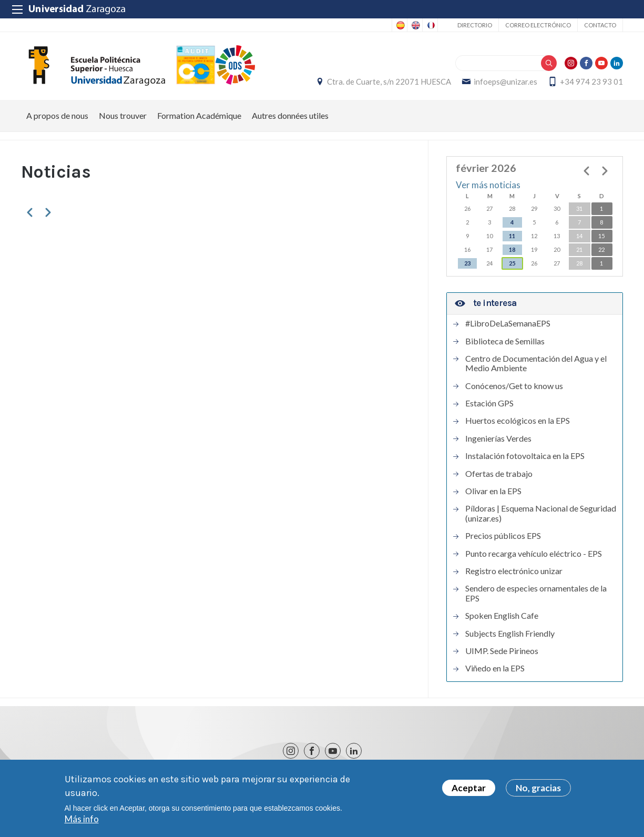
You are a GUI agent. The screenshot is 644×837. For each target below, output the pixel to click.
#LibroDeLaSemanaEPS (508, 323)
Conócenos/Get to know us (514, 386)
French (430, 25)
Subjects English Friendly (510, 634)
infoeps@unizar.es (505, 81)
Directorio (475, 25)
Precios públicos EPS (503, 536)
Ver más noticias (488, 185)
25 (512, 263)
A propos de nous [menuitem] (57, 115)
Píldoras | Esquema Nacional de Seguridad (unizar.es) (541, 513)
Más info (82, 820)
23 (467, 263)
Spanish (400, 25)
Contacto (600, 25)
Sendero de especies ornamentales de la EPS (536, 593)
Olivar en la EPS (493, 491)
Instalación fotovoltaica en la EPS (525, 456)
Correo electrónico (538, 25)
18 (512, 249)
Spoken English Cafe (502, 616)
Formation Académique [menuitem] (199, 115)
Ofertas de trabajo (499, 474)
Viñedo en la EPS (495, 668)
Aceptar (469, 789)
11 (512, 236)
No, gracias (538, 789)
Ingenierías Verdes (498, 438)
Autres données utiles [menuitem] (290, 115)
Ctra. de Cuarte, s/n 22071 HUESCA (389, 81)
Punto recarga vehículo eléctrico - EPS (534, 554)
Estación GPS (489, 403)
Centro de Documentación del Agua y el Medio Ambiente (536, 363)
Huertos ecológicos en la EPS (518, 421)
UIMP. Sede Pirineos (502, 651)
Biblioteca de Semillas (505, 341)
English (415, 25)
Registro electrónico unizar (514, 571)
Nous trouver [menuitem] (123, 115)
